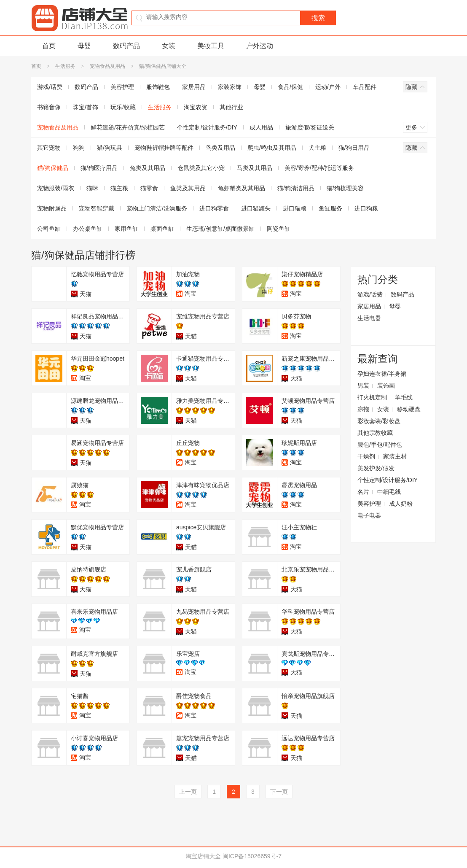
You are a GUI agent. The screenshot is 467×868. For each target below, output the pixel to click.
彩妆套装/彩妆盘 (379, 421)
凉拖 (363, 409)
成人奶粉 (401, 504)
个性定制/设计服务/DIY (207, 127)
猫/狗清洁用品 (296, 188)
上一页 (188, 792)
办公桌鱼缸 (88, 229)
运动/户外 (328, 87)
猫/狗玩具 (110, 148)
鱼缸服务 (330, 208)
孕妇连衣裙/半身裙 (382, 374)
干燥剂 (366, 456)
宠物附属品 (52, 208)
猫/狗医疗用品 (99, 168)
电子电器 (369, 515)
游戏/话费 (50, 87)
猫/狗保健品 (53, 168)
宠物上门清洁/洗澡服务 (157, 208)
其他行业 (231, 107)
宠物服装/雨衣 (56, 188)
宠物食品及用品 (107, 66)
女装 (169, 46)
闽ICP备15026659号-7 (252, 856)
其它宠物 (49, 148)
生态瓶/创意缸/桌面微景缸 (220, 229)
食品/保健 (290, 87)
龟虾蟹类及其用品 (242, 188)
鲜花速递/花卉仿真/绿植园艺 (128, 127)
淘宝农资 (196, 107)
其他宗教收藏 (375, 433)
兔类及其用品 (148, 168)
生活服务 (65, 66)
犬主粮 (317, 148)
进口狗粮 (366, 208)
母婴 (84, 46)
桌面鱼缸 (162, 229)
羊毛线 (404, 397)
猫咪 (92, 188)
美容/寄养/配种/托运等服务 (319, 168)
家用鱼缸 (126, 229)
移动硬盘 (409, 409)
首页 (49, 46)
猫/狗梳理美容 (345, 188)
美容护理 (122, 87)
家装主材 (395, 456)
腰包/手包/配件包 (380, 445)
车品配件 (365, 87)
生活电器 (369, 318)
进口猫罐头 (256, 208)
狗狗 (79, 148)
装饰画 (386, 385)
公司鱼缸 (49, 229)
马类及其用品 (255, 168)
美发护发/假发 (376, 468)
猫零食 (149, 188)
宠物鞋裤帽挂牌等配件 (164, 148)
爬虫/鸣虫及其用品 (272, 148)
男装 (363, 385)
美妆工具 (211, 46)
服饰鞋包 (158, 87)
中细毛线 (389, 492)
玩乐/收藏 (123, 107)
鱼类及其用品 (188, 188)
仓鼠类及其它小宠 (201, 168)
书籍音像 (49, 107)
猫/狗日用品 (354, 148)
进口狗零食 (214, 208)
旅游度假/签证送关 (310, 127)
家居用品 (194, 87)
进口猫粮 (295, 208)
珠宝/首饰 (86, 107)
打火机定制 (372, 397)
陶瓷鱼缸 (279, 229)
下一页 (279, 792)
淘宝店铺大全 (203, 856)
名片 (363, 492)
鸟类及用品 (220, 148)
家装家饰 (230, 87)
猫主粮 (119, 188)
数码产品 (126, 46)
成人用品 (261, 127)
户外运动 (260, 46)
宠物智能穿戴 (97, 208)
